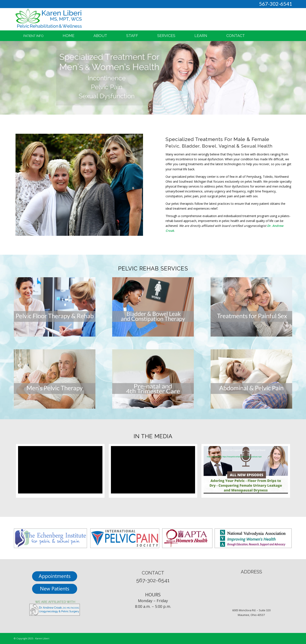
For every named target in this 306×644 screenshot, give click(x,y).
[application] (246, 470)
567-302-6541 (276, 4)
